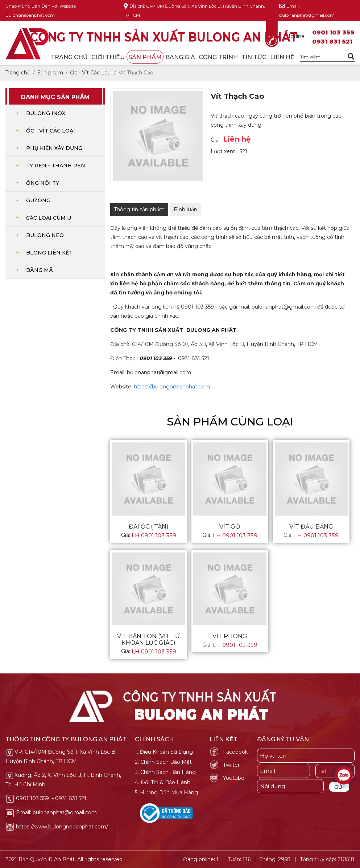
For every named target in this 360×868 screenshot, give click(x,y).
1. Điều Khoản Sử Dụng (164, 752)
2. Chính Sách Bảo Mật (163, 762)
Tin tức (254, 57)
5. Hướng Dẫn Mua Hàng (166, 792)
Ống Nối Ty (43, 183)
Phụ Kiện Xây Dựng (54, 148)
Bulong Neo (45, 235)
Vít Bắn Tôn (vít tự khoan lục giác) (148, 640)
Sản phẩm (145, 57)
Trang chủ (69, 57)
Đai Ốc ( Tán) (149, 527)
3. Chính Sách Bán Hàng (165, 772)
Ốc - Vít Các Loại (51, 131)
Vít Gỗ (230, 527)
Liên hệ (282, 57)
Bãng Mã (40, 270)
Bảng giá (180, 57)
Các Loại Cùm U (49, 218)
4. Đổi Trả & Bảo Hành (163, 782)
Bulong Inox (46, 113)
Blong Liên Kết (49, 253)
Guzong (38, 200)
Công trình (218, 57)
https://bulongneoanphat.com (172, 387)
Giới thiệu (108, 57)
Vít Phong (230, 636)
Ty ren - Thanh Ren (56, 166)
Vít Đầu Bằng (311, 527)
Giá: (215, 140)
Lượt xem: (224, 151)
